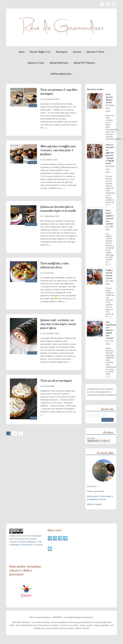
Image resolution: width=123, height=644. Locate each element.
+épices (33, 106)
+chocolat (32, 353)
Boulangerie (62, 52)
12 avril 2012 (48, 273)
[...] (109, 205)
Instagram (114, 4)
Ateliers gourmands (96, 491)
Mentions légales (95, 504)
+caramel (32, 163)
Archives (91, 438)
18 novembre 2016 (51, 99)
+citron (33, 418)
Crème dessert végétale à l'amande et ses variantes (110, 217)
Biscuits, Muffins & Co (40, 52)
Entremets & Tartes (95, 52)
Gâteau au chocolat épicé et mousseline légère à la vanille (58, 209)
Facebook (102, 4)
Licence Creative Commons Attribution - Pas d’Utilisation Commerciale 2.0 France (26, 542)
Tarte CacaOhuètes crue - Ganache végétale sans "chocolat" (111, 330)
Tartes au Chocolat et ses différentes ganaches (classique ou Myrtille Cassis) (110, 154)
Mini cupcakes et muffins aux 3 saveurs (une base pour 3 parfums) (58, 150)
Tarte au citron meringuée (56, 380)
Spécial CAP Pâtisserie (84, 63)
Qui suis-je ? (93, 486)
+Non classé (31, 224)
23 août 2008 (48, 386)
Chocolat (77, 52)
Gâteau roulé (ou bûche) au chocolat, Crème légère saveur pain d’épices (58, 324)
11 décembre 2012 (51, 216)
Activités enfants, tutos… (62, 74)
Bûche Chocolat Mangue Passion (109, 98)
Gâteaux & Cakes (36, 63)
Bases (22, 52)
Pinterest (108, 4)
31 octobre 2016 (50, 160)
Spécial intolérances (59, 63)
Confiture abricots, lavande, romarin (109, 274)
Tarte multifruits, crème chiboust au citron (55, 265)
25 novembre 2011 (51, 333)
